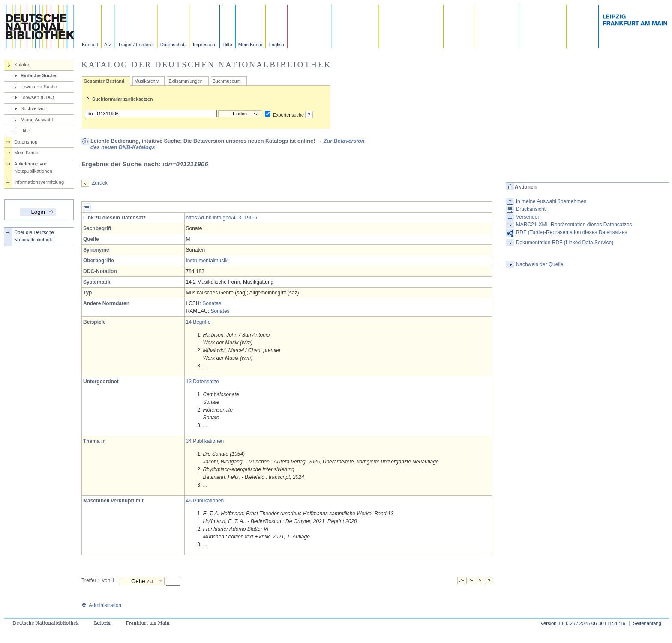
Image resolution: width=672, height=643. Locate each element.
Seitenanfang (647, 623)
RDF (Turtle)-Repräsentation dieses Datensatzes (572, 232)
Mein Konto (250, 45)
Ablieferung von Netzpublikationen (33, 167)
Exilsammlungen (185, 81)
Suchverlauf (33, 108)
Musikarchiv (146, 81)
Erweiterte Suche (39, 87)
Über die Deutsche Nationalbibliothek (34, 236)
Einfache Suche (38, 75)
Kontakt (90, 45)
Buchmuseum (227, 81)
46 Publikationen (205, 501)
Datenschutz (174, 45)
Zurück (100, 183)
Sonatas (212, 303)
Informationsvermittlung (39, 182)
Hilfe (227, 45)
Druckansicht (531, 209)
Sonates (220, 311)
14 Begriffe (198, 322)
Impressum (205, 45)
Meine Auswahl (37, 120)
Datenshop (26, 142)
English (276, 45)
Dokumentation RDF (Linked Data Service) (565, 243)
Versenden (528, 217)
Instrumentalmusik (207, 261)
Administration (101, 605)
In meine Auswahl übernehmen (551, 201)
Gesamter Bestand (104, 81)
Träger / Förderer (136, 45)
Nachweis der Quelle (540, 264)
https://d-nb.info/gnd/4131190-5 (222, 218)
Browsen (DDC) (37, 97)
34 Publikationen (205, 441)
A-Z (108, 45)
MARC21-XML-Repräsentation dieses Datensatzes (574, 225)
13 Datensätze (202, 382)
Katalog (22, 65)
